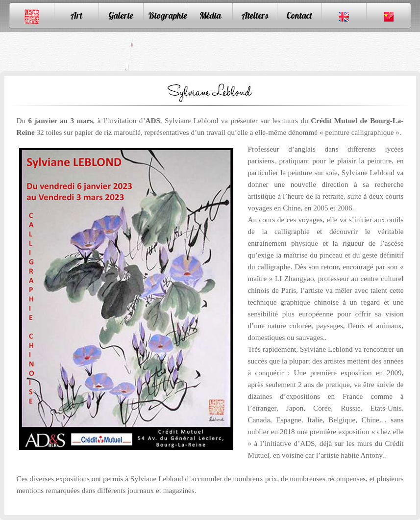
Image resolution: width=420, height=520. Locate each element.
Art (76, 15)
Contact (299, 15)
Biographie (168, 15)
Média (210, 15)
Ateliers (255, 15)
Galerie (121, 15)
